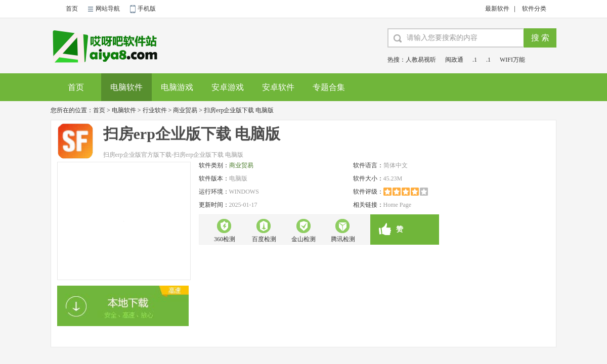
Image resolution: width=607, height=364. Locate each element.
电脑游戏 (177, 87)
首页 (72, 9)
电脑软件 (126, 87)
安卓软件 (278, 87)
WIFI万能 (512, 60)
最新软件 (497, 9)
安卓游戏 (228, 87)
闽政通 (454, 60)
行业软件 (155, 110)
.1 (475, 60)
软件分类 (534, 9)
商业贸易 (185, 110)
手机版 (147, 9)
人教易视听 (421, 60)
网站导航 (108, 9)
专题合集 (329, 87)
